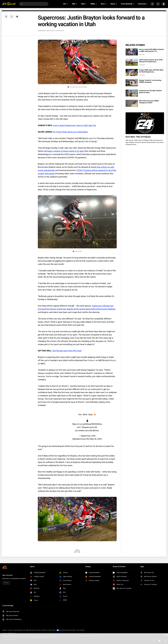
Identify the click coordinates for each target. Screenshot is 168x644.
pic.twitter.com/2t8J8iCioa (87, 431)
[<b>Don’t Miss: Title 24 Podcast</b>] (145, 123)
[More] (152, 4)
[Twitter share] (12, 17)
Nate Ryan (42, 31)
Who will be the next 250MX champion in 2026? (149, 102)
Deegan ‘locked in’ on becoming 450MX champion (150, 81)
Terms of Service (81, 630)
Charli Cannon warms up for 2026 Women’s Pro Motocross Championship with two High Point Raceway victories (151, 61)
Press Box (38, 630)
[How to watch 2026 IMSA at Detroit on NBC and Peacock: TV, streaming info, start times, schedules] (132, 52)
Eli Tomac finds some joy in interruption (71, 132)
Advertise (5, 630)
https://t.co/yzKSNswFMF (83, 424)
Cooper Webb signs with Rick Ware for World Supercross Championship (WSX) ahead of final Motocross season (152, 71)
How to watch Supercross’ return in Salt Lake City (75, 125)
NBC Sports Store (30, 630)
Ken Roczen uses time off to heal (67, 351)
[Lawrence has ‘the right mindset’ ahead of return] (132, 93)
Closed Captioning (17, 630)
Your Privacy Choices (65, 630)
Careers (10, 630)
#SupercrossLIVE (90, 427)
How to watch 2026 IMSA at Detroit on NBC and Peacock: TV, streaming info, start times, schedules (151, 50)
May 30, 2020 (96, 439)
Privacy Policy (52, 630)
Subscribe (6, 583)
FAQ (24, 630)
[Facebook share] (6, 17)
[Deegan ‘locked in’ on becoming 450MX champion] (132, 83)
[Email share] (17, 17)
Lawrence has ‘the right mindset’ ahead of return (150, 92)
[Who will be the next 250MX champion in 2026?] (132, 103)
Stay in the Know (7, 575)
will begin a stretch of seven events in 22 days (64, 151)
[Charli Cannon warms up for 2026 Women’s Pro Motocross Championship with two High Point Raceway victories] (132, 62)
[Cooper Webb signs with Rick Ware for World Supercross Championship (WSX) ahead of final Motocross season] (132, 72)
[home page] (9, 4)
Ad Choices (45, 630)
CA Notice (73, 630)
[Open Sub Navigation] (68, 4)
